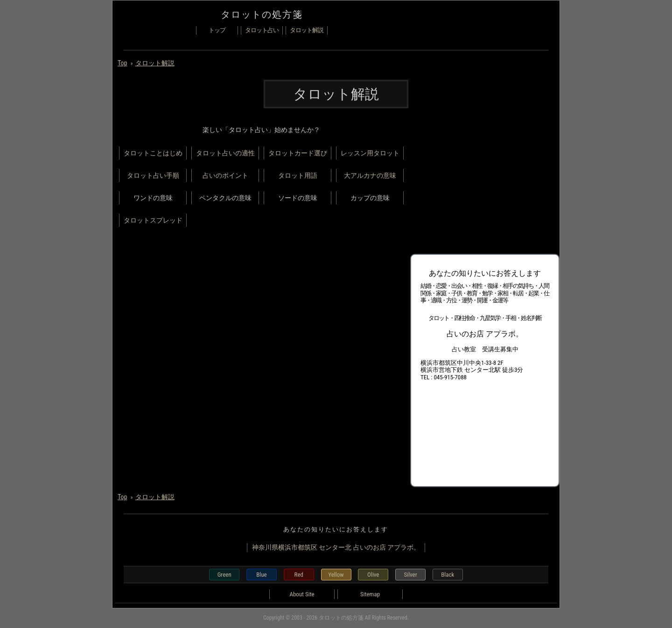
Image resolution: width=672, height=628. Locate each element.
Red (299, 575)
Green (224, 575)
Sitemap (370, 594)
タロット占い (262, 30)
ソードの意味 (298, 198)
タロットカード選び (298, 153)
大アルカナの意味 (370, 175)
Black (448, 575)
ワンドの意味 (153, 198)
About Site (302, 594)
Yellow (336, 575)
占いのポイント (225, 175)
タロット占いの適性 (225, 153)
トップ (217, 30)
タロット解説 (307, 30)
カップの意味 (370, 198)
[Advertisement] (480, 182)
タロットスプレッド (153, 220)
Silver (410, 575)
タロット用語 (298, 175)
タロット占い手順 (153, 175)
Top (122, 63)
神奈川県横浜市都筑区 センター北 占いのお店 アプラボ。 (336, 547)
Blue (261, 575)
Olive (373, 575)
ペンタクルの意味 (225, 198)
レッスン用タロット (370, 153)
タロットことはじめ (153, 153)
